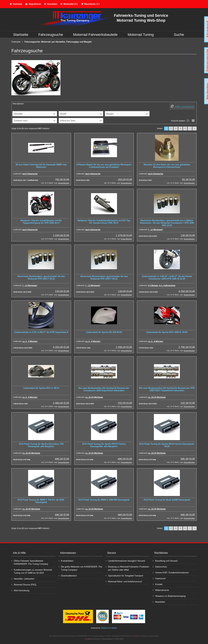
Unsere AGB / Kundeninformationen (171, 572)
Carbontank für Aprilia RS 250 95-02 (104, 332)
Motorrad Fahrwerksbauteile (95, 35)
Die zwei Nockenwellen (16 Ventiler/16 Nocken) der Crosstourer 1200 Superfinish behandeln (104, 389)
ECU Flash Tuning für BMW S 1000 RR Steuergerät (104, 500)
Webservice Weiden (109, 628)
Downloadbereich (68, 576)
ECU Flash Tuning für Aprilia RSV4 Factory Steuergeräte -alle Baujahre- (104, 445)
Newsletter (159, 602)
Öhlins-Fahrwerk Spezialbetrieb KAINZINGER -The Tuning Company (30, 562)
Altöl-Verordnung (20, 590)
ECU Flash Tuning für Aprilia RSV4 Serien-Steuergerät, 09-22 (167, 445)
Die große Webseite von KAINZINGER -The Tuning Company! (80, 568)
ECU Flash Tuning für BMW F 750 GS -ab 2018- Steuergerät (41, 501)
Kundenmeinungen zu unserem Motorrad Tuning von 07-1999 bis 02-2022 (32, 571)
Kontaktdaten (66, 561)
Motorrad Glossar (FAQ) (24, 584)
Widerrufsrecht (161, 590)
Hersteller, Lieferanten (23, 579)
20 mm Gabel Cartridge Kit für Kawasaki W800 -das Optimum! (41, 166)
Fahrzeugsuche (51, 35)
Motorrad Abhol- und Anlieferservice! (124, 581)
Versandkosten (64, 183)
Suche (179, 35)
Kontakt (158, 584)
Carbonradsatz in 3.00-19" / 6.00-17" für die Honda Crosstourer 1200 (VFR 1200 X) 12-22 (167, 278)
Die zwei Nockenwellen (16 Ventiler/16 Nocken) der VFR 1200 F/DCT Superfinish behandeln (167, 389)
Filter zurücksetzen (185, 107)
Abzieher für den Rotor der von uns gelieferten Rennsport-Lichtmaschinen (167, 166)
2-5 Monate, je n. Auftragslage (162, 286)
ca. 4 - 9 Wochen (30, 341)
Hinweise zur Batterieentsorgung (169, 596)
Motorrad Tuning (141, 35)
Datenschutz (160, 567)
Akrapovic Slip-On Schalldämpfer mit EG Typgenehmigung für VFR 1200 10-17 (41, 222)
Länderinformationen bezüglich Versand (125, 561)
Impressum (159, 578)
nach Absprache (30, 174)
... (190, 129)
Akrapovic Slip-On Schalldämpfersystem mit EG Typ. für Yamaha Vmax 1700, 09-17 (104, 222)
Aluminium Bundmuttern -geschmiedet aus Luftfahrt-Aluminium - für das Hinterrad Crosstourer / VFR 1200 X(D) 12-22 (167, 223)
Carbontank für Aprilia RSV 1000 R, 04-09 (167, 332)
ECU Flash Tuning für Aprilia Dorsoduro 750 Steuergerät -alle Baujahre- (41, 445)
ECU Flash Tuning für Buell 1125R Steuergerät (167, 500)
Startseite (21, 35)
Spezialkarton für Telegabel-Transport (124, 576)
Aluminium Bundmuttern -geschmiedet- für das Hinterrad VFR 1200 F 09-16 (41, 278)
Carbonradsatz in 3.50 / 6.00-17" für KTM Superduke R (41, 332)
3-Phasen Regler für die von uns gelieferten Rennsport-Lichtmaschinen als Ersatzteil (104, 166)
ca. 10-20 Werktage (94, 397)
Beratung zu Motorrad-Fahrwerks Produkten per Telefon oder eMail (127, 568)
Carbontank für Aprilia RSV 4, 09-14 (41, 388)
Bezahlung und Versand (165, 561)
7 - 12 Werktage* (156, 230)
